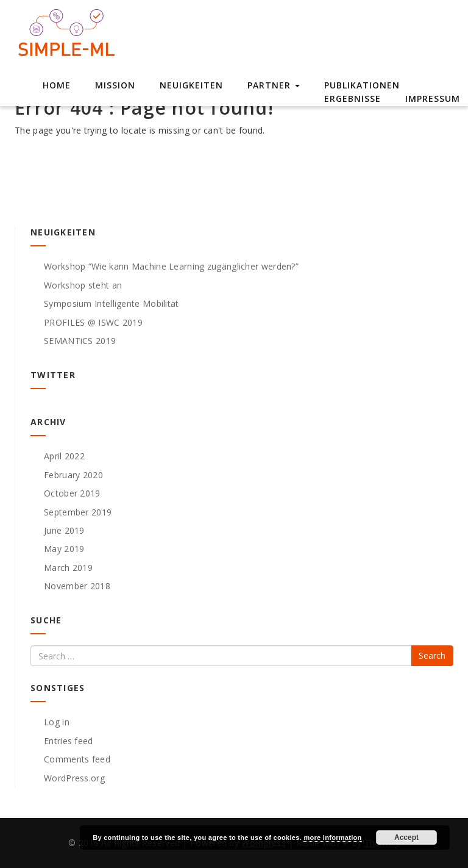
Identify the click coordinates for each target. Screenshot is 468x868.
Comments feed (77, 759)
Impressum (433, 99)
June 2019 (64, 530)
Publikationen (362, 85)
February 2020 (73, 475)
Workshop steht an (83, 285)
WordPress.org (74, 778)
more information (332, 838)
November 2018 (77, 586)
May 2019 (64, 549)
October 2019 (72, 493)
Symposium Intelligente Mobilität (112, 303)
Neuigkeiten (191, 85)
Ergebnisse (353, 99)
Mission (115, 85)
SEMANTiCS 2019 (80, 341)
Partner (274, 85)
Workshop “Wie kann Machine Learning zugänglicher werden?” (171, 266)
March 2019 (68, 568)
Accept (406, 838)
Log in (57, 722)
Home (57, 85)
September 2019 (78, 512)
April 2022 (64, 456)
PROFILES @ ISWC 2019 (93, 322)
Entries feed (69, 741)
